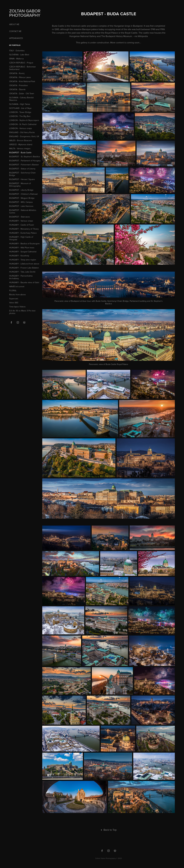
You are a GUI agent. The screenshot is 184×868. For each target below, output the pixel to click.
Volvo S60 (14, 303)
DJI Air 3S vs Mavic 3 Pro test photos (22, 312)
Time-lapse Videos (17, 307)
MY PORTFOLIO (15, 45)
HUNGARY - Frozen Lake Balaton (24, 268)
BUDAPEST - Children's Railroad (23, 194)
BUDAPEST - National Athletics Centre (23, 211)
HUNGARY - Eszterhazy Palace (23, 233)
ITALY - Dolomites (17, 51)
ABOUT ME (14, 24)
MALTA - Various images (20, 148)
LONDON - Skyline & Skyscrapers (24, 120)
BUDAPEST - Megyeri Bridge (22, 198)
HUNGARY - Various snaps (21, 221)
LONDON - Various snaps (21, 128)
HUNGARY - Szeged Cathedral (23, 252)
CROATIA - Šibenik (17, 89)
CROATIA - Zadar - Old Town (22, 93)
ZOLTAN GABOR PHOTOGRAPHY (25, 13)
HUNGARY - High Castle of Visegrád (21, 238)
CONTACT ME (15, 31)
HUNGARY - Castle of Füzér (22, 225)
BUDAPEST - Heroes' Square (22, 179)
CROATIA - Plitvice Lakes (20, 77)
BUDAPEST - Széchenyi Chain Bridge (22, 174)
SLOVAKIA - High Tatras (20, 104)
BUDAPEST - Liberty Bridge (21, 190)
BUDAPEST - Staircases (20, 217)
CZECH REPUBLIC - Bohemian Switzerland (22, 68)
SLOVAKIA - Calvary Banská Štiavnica (21, 99)
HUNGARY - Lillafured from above (24, 264)
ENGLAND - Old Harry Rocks (22, 132)
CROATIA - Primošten (19, 85)
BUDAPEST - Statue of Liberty (22, 169)
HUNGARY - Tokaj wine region (23, 260)
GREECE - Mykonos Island (21, 144)
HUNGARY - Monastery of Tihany (24, 229)
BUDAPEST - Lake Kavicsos (21, 206)
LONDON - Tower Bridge (20, 112)
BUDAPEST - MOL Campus (21, 202)
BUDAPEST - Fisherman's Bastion (24, 165)
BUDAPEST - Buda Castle (20, 153)
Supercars (14, 299)
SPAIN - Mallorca (16, 59)
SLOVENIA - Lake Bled (19, 55)
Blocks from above (17, 295)
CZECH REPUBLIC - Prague (21, 63)
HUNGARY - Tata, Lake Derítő (22, 272)
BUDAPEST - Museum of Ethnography (20, 185)
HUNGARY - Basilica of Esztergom (24, 244)
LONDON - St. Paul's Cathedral (23, 124)
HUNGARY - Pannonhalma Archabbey (21, 277)
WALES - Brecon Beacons (21, 140)
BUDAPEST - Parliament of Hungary (25, 161)
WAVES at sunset (17, 286)
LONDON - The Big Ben (20, 116)
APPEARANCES (16, 38)
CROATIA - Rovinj (17, 73)
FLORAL (13, 290)
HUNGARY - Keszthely (19, 256)
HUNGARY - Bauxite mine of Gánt (24, 282)
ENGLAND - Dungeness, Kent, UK (24, 136)
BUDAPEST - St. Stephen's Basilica (24, 157)
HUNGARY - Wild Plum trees (22, 248)
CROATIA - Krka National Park (22, 81)
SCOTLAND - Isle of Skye (20, 108)
